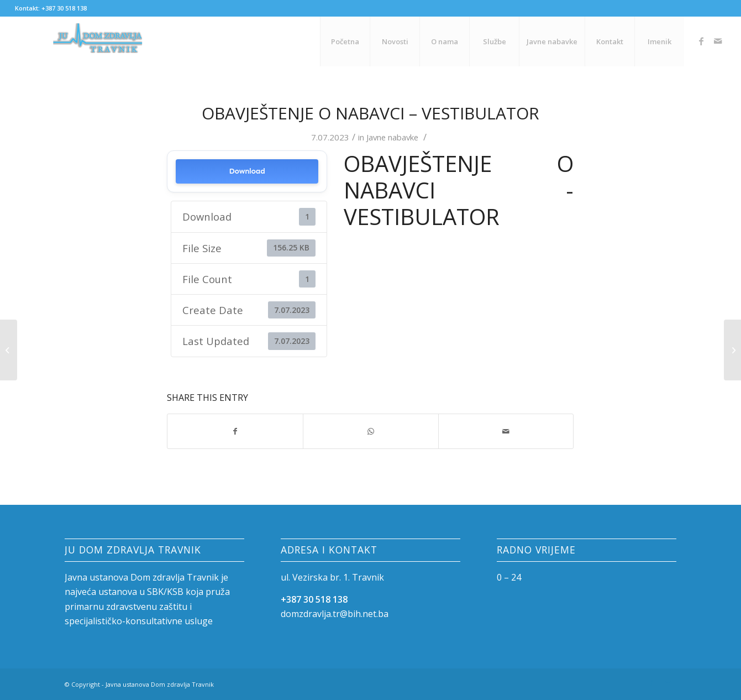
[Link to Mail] (718, 41)
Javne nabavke (392, 137)
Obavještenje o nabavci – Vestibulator (370, 113)
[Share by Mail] (506, 431)
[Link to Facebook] (701, 41)
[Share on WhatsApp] (371, 431)
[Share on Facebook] (235, 431)
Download (247, 171)
